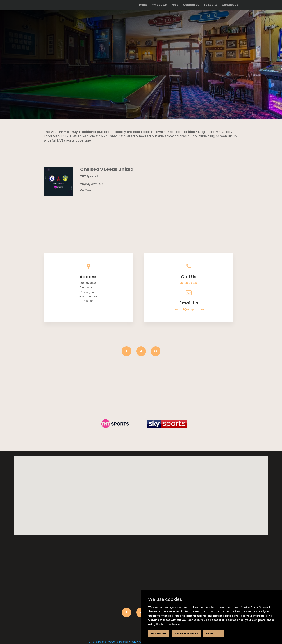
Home (143, 5)
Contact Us (191, 5)
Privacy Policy (137, 642)
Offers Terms (97, 642)
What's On (160, 5)
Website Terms (117, 642)
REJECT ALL (213, 633)
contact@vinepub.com (189, 309)
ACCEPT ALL (159, 633)
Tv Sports (211, 5)
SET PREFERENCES (186, 633)
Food (175, 5)
